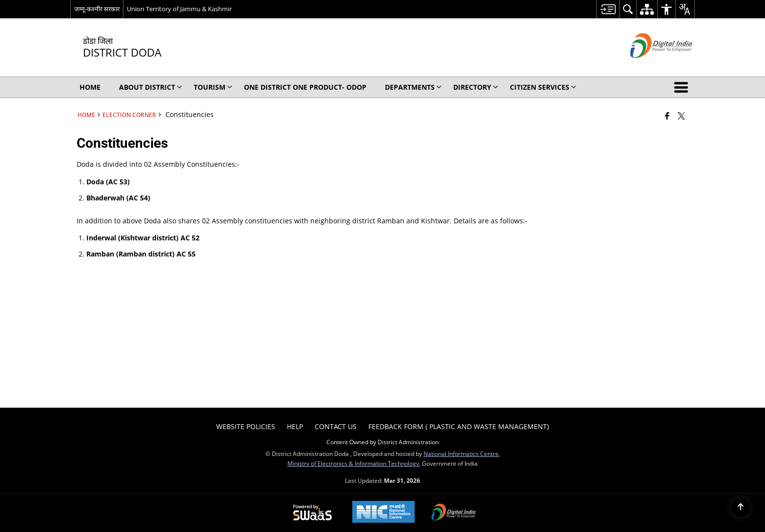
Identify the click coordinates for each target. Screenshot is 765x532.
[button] (683, 87)
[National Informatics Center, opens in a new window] (383, 513)
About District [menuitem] (151, 87)
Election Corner (129, 115)
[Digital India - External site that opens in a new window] (649, 66)
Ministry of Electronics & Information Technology (353, 463)
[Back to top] (741, 508)
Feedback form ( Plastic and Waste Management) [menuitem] (459, 426)
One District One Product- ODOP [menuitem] (305, 87)
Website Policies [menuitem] (246, 426)
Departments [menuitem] (413, 87)
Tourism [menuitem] (213, 87)
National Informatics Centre (461, 453)
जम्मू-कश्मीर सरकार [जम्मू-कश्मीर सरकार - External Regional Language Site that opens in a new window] (97, 9)
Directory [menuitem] (476, 87)
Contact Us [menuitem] (336, 426)
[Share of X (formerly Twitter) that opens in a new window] (681, 116)
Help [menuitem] (295, 426)
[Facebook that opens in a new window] (667, 116)
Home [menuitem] (90, 87)
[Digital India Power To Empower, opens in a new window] (454, 513)
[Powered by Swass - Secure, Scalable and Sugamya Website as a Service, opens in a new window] (312, 513)
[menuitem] (608, 9)
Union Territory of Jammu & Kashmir (179, 9)
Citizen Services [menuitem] (543, 87)
